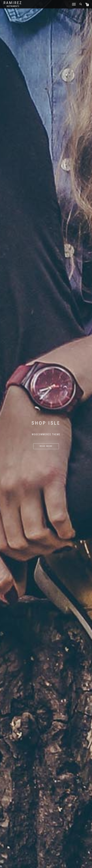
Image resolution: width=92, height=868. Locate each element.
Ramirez (13, 3)
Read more (46, 446)
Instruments (13, 6)
